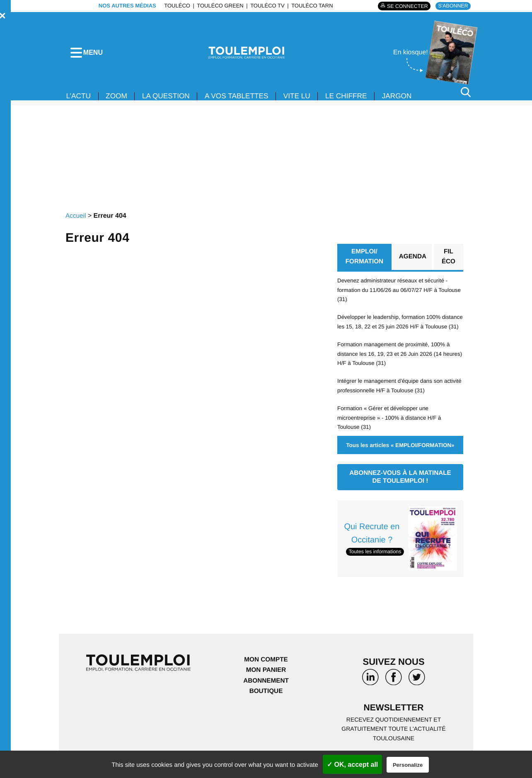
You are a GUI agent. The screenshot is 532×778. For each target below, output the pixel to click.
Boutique (266, 705)
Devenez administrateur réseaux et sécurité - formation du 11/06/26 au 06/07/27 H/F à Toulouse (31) (395, 293)
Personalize (408, 765)
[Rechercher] (466, 95)
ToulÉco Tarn (310, 6)
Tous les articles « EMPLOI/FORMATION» (400, 458)
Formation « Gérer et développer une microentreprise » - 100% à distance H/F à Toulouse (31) (392, 431)
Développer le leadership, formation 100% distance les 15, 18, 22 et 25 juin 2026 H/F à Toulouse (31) (394, 330)
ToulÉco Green (218, 6)
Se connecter (404, 6)
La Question (170, 99)
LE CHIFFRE (357, 99)
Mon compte (266, 673)
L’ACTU (79, 99)
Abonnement (266, 694)
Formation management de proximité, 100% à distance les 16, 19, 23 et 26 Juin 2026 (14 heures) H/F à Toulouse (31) (396, 367)
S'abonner (452, 6)
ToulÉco (175, 6)
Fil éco (449, 260)
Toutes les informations (376, 565)
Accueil (76, 218)
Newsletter (394, 722)
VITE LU (306, 99)
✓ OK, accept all (352, 765)
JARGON (410, 99)
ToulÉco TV (265, 6)
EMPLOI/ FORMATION (364, 260)
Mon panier (266, 684)
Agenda (413, 260)
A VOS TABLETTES (243, 99)
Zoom (118, 99)
